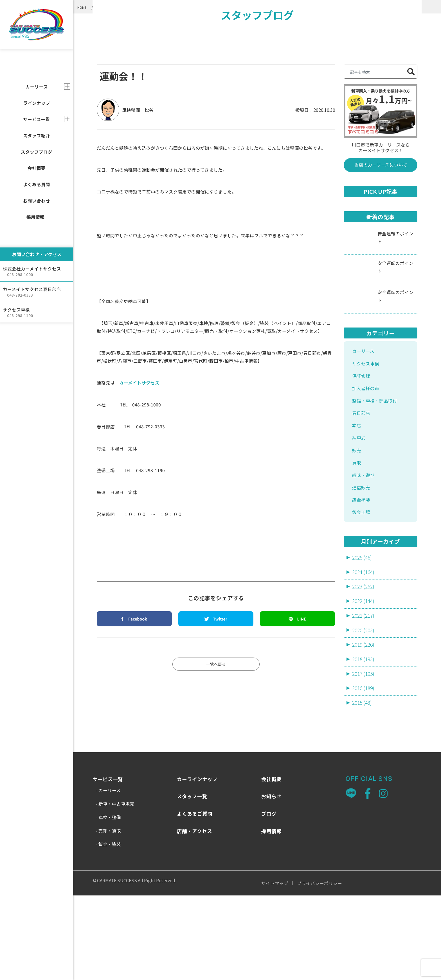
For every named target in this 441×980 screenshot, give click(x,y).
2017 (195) (364, 757)
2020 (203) (364, 712)
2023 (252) (364, 666)
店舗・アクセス (194, 915)
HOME (84, 7)
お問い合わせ (37, 201)
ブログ (269, 898)
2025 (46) (363, 636)
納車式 (360, 512)
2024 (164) (364, 651)
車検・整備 (110, 902)
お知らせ (271, 881)
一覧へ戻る (216, 733)
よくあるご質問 (195, 898)
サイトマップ (275, 968)
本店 (357, 499)
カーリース (365, 420)
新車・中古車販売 (116, 888)
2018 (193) (364, 742)
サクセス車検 (367, 433)
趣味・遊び (365, 551)
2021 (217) (364, 696)
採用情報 (35, 217)
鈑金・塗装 (110, 929)
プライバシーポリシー (319, 968)
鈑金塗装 (362, 577)
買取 (357, 538)
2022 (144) (364, 682)
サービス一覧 (37, 119)
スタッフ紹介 (37, 135)
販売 (357, 525)
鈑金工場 (362, 590)
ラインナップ (37, 103)
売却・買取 (110, 915)
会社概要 (37, 168)
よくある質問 (37, 184)
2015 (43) (363, 787)
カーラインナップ (197, 864)
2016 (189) (364, 772)
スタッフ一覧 (192, 881)
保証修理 (362, 446)
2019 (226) (364, 727)
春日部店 (362, 486)
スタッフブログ (37, 152)
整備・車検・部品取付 (160, 7)
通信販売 (362, 564)
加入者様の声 (367, 459)
